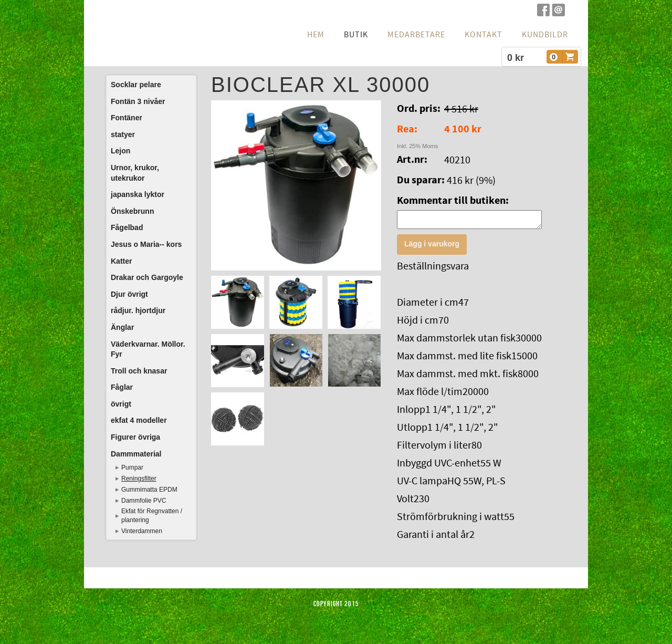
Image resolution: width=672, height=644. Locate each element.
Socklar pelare (136, 85)
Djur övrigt (129, 294)
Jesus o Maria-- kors (146, 244)
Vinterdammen (142, 531)
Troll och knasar (139, 371)
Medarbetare (416, 35)
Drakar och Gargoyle (147, 277)
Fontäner (127, 118)
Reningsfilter (139, 479)
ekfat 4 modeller (139, 420)
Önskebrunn (132, 211)
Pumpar (132, 468)
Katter (121, 261)
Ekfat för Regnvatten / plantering (152, 516)
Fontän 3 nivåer (138, 101)
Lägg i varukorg (432, 247)
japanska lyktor (138, 194)
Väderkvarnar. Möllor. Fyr (148, 349)
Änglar (122, 327)
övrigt (121, 404)
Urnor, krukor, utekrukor (135, 173)
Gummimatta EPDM (149, 490)
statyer (123, 134)
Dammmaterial (136, 454)
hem (316, 35)
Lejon (120, 151)
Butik (356, 35)
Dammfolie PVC (144, 501)
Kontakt (484, 35)
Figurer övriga (135, 437)
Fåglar (122, 387)
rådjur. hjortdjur (138, 310)
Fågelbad (127, 227)
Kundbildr (545, 35)
